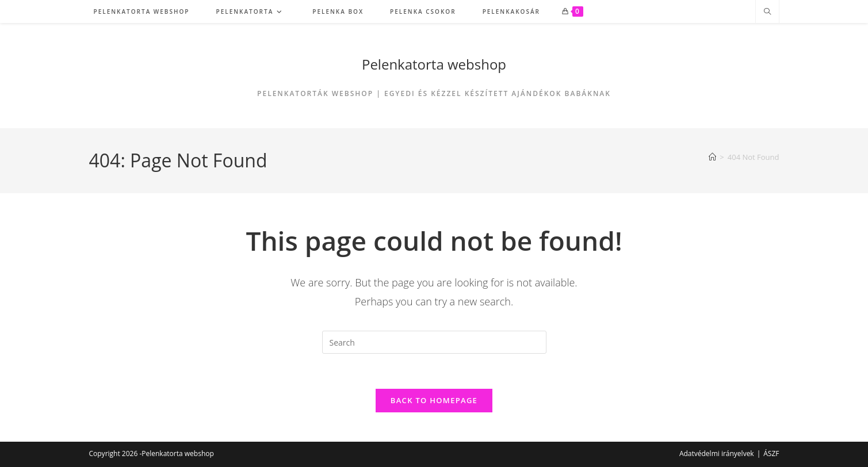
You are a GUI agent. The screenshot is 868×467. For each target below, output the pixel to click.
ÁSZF (771, 453)
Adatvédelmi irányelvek (717, 453)
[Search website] (767, 12)
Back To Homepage (434, 400)
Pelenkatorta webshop (434, 64)
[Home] (712, 157)
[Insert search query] (434, 342)
